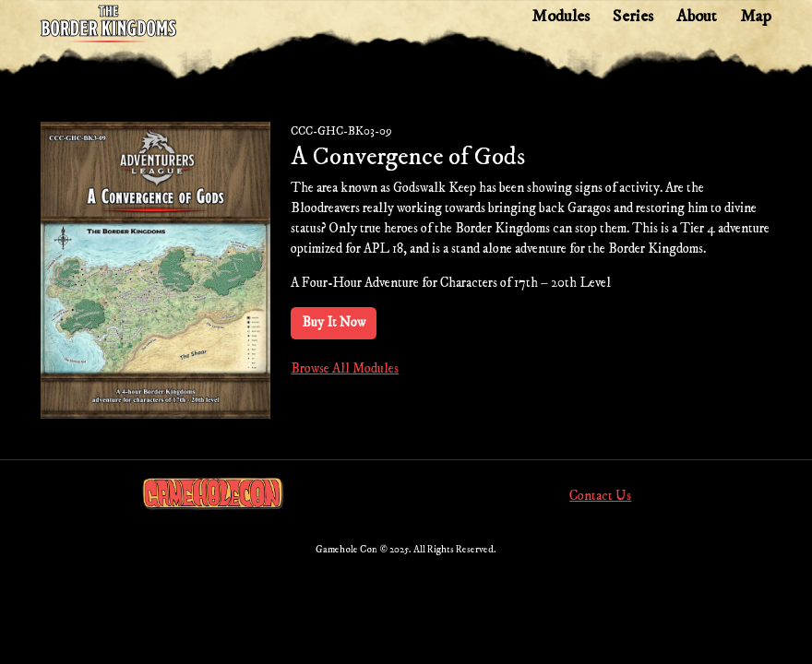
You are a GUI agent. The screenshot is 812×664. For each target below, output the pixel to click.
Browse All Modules (345, 369)
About (697, 16)
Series (633, 16)
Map (756, 16)
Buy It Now (334, 323)
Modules (561, 16)
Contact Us (600, 496)
